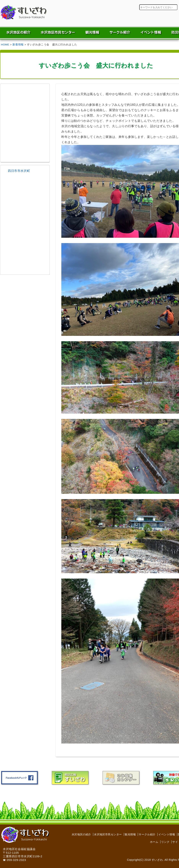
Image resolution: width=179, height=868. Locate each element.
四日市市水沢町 (19, 171)
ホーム (154, 842)
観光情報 (130, 834)
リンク (165, 842)
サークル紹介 (147, 834)
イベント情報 (167, 834)
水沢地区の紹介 (81, 834)
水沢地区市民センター (108, 834)
